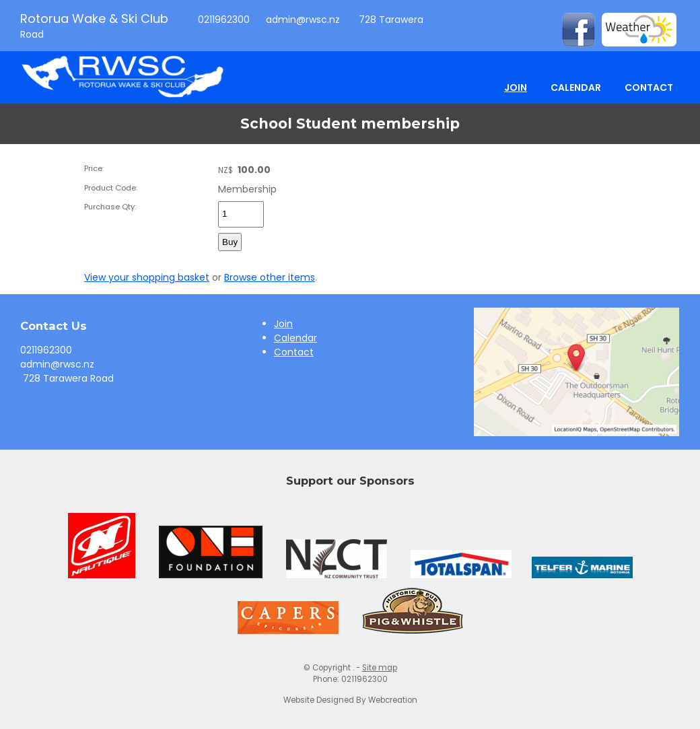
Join (516, 88)
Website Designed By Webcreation (350, 700)
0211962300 (222, 20)
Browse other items (270, 277)
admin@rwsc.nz (303, 20)
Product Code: (111, 188)
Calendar (576, 88)
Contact (649, 88)
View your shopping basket (147, 277)
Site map (380, 668)
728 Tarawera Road (67, 378)
